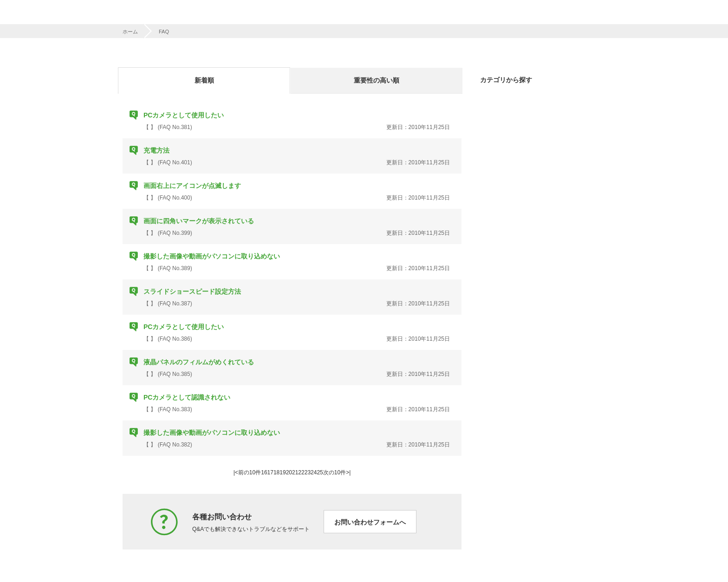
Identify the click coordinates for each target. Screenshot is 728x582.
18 (276, 472)
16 (264, 472)
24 (314, 472)
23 (308, 472)
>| (348, 472)
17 (270, 472)
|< (236, 472)
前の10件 (250, 472)
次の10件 (335, 472)
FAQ (164, 32)
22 (301, 472)
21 (295, 472)
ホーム (130, 32)
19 (283, 472)
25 (320, 472)
